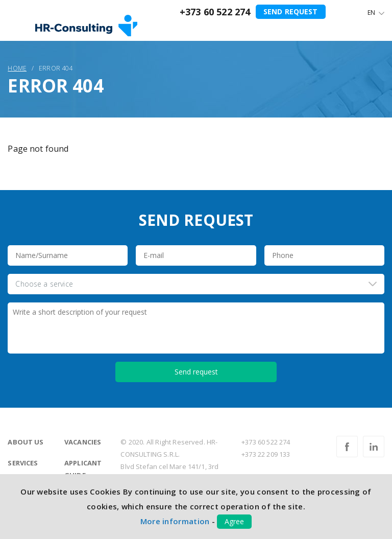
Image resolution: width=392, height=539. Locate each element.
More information (175, 521)
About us (26, 442)
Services (23, 463)
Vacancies (83, 442)
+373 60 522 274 (215, 12)
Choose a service (44, 284)
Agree (234, 521)
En (371, 13)
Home (17, 68)
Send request (291, 11)
